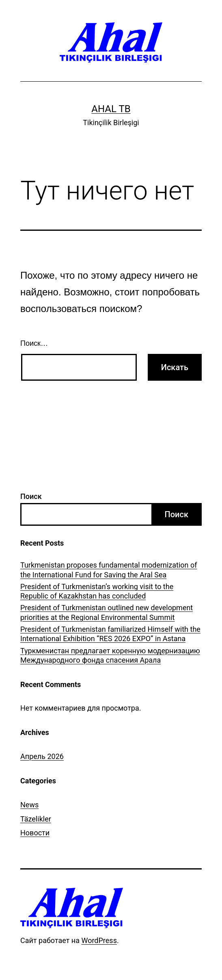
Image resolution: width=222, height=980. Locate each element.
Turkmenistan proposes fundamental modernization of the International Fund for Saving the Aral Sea (109, 570)
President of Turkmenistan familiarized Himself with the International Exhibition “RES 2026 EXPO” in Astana (110, 634)
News (29, 805)
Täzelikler (36, 819)
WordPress (99, 940)
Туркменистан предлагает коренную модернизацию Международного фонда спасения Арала (110, 655)
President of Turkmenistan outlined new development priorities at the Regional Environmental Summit (107, 612)
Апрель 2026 (42, 756)
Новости (35, 833)
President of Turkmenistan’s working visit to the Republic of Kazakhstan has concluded (97, 591)
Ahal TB (111, 109)
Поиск (31, 496)
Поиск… (34, 343)
